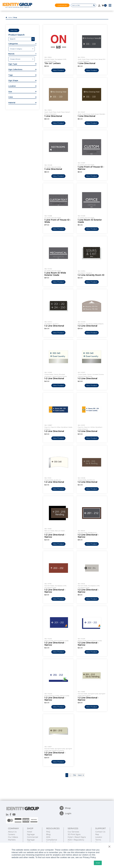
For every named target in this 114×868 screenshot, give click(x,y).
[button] (22, 44)
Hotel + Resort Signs (77, 837)
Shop (65, 808)
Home (10, 18)
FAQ (48, 832)
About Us (12, 832)
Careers (11, 834)
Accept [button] (98, 863)
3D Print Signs (74, 834)
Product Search (16, 35)
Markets (12, 840)
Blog (48, 834)
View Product (58, 70)
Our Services (73, 832)
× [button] (109, 847)
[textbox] (21, 49)
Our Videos (13, 837)
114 (74, 775)
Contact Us (100, 832)
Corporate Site (62, 5)
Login (65, 813)
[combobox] (21, 49)
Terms (98, 840)
